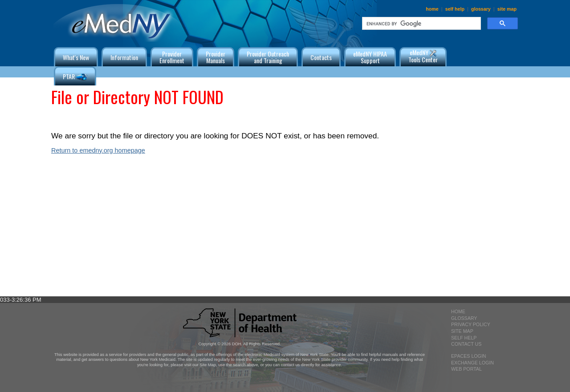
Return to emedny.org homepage (98, 150)
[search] (421, 24)
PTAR (75, 77)
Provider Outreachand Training (268, 57)
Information (124, 57)
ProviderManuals (216, 57)
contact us (466, 344)
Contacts (321, 57)
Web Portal (466, 369)
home (432, 9)
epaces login (469, 356)
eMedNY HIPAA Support (370, 57)
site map (507, 9)
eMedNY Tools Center (423, 56)
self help (455, 9)
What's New (76, 57)
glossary (481, 9)
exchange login (472, 363)
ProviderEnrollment (172, 57)
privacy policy (471, 324)
